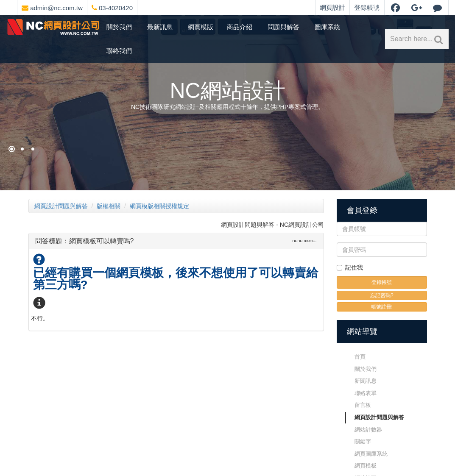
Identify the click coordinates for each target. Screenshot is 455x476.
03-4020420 (112, 8)
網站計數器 (368, 430)
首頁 (360, 357)
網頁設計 (332, 7)
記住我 (350, 267)
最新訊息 (160, 27)
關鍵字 (363, 441)
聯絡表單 (366, 393)
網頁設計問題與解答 (61, 206)
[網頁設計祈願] (12, 149)
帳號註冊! (382, 307)
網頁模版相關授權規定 (159, 206)
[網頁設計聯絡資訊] (147, 6)
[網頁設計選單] (140, 6)
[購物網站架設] (22, 149)
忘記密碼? (382, 295)
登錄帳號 (367, 7)
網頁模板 (366, 466)
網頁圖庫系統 (371, 454)
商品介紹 (240, 27)
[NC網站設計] (33, 149)
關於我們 (119, 27)
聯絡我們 (119, 51)
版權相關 (109, 206)
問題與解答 (283, 27)
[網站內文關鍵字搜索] (437, 39)
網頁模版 (201, 27)
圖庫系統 (327, 27)
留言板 (363, 405)
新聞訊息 (366, 381)
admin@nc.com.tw (52, 8)
